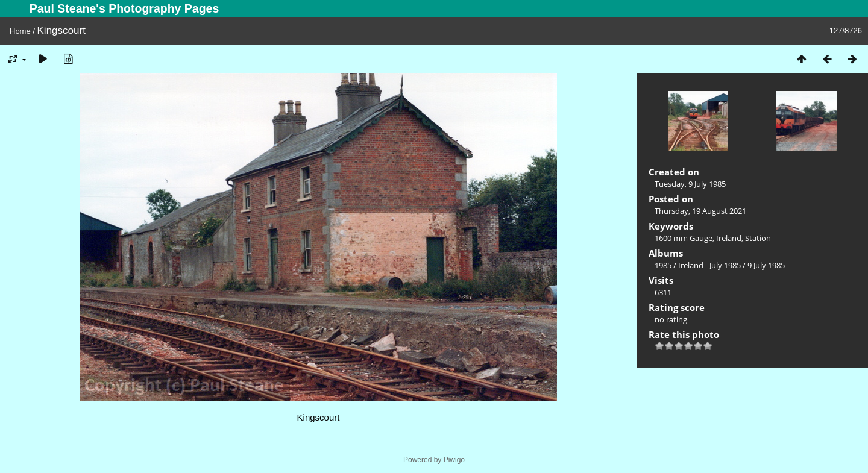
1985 (663, 265)
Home (20, 31)
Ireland (729, 238)
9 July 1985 (766, 265)
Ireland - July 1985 (709, 265)
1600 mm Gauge (684, 238)
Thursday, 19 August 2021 (700, 211)
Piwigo (454, 460)
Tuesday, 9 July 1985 (690, 184)
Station (758, 238)
